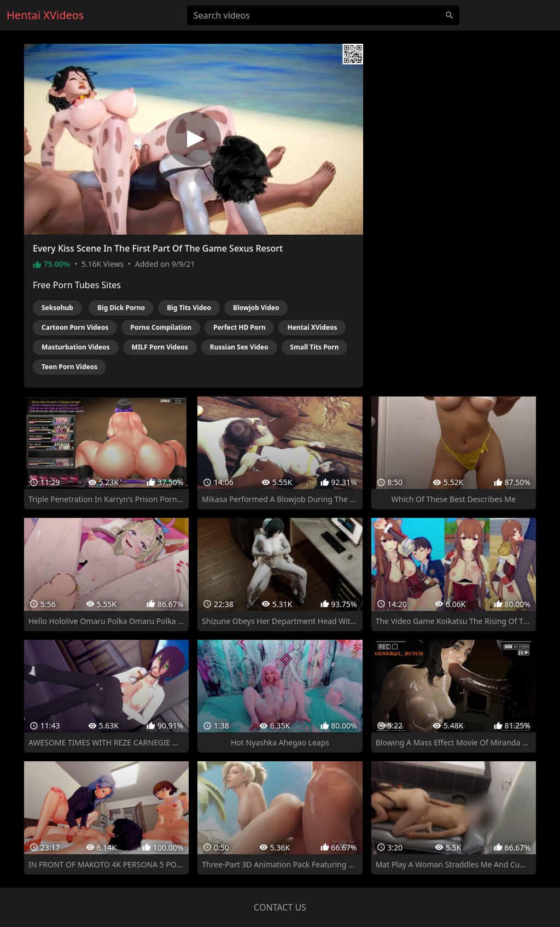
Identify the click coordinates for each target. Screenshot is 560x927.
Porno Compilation (161, 327)
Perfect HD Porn (240, 327)
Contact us (280, 907)
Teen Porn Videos (69, 367)
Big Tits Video (189, 308)
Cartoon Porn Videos (75, 327)
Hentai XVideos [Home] (45, 15)
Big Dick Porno (121, 308)
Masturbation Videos (76, 347)
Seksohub (57, 308)
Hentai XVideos (312, 327)
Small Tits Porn (315, 347)
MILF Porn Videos (160, 347)
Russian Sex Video (239, 347)
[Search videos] (323, 15)
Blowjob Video (256, 308)
